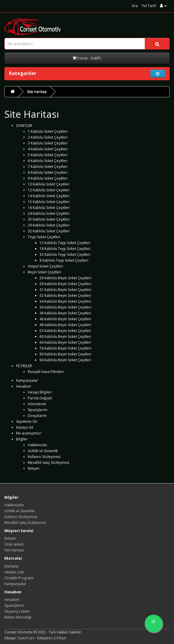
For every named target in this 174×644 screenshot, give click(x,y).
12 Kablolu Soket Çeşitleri (49, 190)
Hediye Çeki (14, 572)
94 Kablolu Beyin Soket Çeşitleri (65, 360)
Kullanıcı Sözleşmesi (44, 457)
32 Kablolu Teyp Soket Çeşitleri (65, 254)
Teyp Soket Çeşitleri (44, 237)
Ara (135, 6)
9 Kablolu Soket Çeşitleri (48, 178)
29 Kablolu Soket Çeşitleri (49, 225)
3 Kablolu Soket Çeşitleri (48, 143)
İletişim (34, 468)
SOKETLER (24, 126)
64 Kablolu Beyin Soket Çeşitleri (65, 342)
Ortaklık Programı (19, 578)
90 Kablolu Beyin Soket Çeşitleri (65, 354)
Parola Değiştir (40, 398)
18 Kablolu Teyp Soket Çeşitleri (65, 249)
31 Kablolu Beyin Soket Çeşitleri (65, 290)
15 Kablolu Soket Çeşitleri (49, 202)
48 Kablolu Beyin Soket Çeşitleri (65, 325)
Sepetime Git (27, 421)
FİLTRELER (24, 366)
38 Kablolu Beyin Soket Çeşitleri (65, 313)
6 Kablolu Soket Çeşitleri (48, 161)
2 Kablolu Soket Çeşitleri (48, 137)
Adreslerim (37, 404)
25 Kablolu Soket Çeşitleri (49, 219)
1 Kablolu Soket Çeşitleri (48, 131)
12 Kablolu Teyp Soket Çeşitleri (65, 243)
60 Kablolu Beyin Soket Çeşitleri (65, 337)
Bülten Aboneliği (18, 617)
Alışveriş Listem (17, 611)
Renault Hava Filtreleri (46, 372)
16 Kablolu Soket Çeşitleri (49, 208)
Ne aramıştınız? (29, 433)
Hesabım (24, 386)
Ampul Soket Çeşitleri (45, 266)
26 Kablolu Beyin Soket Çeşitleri (65, 278)
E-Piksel (60, 638)
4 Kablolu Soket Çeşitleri (48, 149)
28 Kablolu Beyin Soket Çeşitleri (65, 284)
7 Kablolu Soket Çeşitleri (48, 167)
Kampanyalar (27, 380)
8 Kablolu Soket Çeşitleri (48, 172)
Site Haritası (37, 92)
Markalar (12, 566)
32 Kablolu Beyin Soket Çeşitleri (65, 295)
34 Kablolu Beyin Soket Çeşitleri (65, 301)
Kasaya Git (25, 427)
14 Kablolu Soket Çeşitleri (49, 196)
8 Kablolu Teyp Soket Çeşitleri (64, 260)
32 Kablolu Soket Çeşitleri (49, 231)
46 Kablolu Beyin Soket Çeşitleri (65, 319)
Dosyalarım (37, 416)
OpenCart (26, 638)
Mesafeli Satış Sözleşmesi (49, 462)
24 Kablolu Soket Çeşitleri (49, 213)
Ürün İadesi (14, 544)
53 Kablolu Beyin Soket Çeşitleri (65, 331)
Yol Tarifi (149, 6)
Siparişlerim (38, 410)
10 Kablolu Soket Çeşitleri (49, 184)
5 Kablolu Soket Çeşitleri (48, 155)
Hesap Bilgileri (40, 392)
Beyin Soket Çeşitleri (44, 272)
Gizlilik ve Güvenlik (43, 451)
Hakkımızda (37, 445)
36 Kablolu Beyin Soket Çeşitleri (65, 307)
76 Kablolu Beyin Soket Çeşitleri (65, 348)
